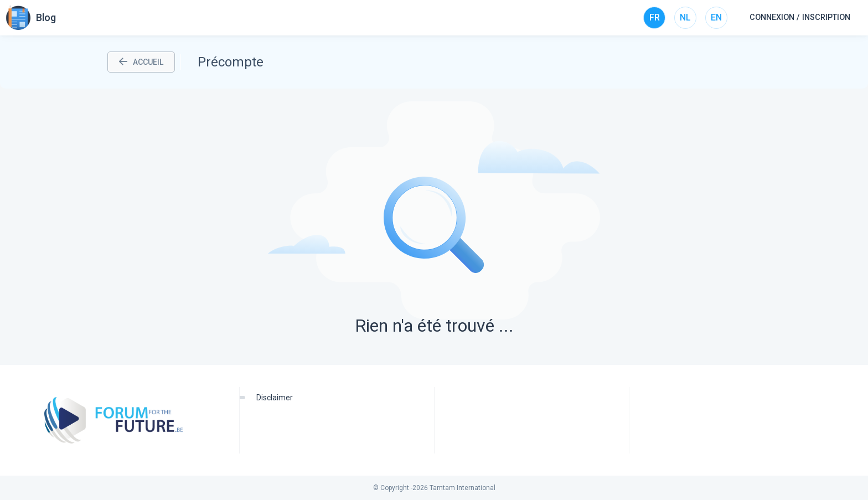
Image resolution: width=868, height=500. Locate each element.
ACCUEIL (141, 62)
